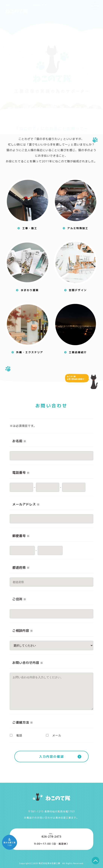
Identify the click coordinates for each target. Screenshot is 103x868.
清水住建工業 (63, 818)
